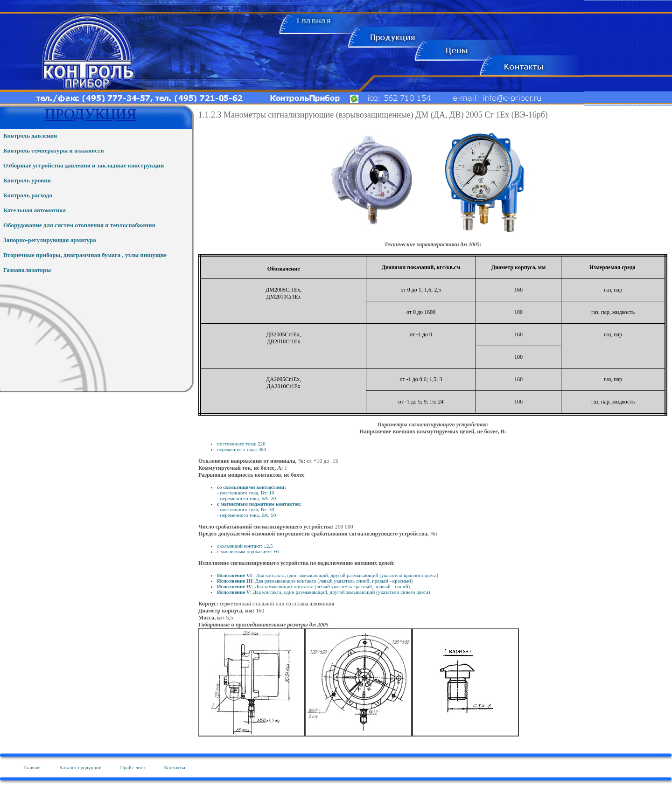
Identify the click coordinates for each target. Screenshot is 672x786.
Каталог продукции (80, 767)
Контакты (174, 767)
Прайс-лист (133, 767)
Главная (32, 767)
